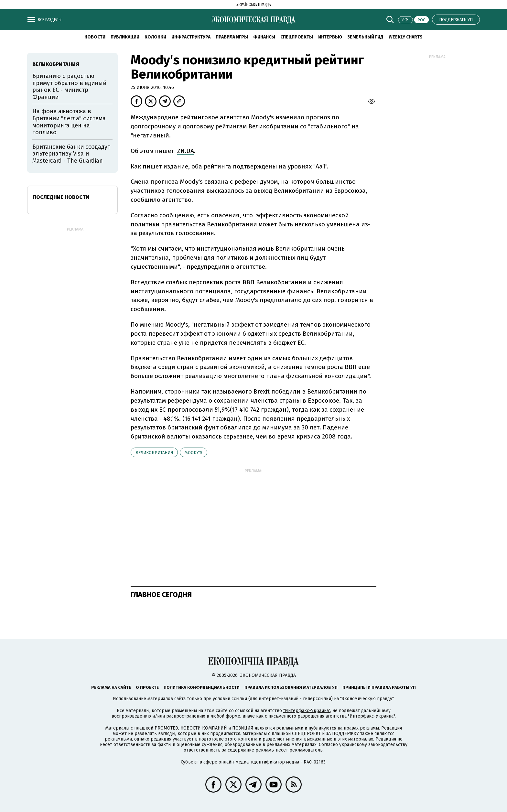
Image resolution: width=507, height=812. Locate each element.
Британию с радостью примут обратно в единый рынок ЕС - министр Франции (69, 87)
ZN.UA (186, 151)
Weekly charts (406, 37)
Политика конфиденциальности (202, 687)
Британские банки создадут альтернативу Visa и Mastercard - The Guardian (71, 154)
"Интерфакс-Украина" (307, 711)
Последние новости (61, 197)
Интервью (330, 37)
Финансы (264, 37)
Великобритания (154, 453)
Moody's (194, 453)
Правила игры (232, 37)
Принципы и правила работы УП (379, 687)
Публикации (125, 37)
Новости (95, 37)
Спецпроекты (297, 37)
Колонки (155, 37)
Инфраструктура (191, 37)
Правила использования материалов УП (291, 687)
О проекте (147, 687)
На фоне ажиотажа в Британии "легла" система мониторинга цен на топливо (69, 122)
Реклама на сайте (111, 687)
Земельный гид (365, 37)
